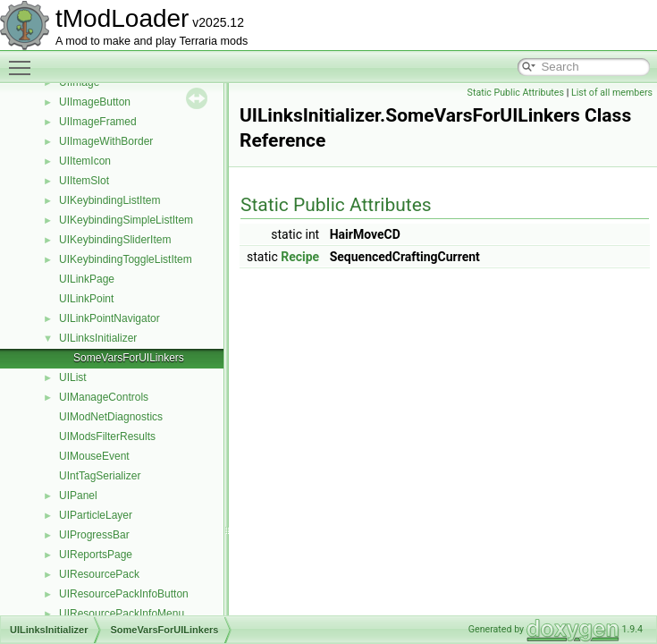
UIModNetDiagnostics (111, 417)
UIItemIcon (85, 161)
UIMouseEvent (94, 456)
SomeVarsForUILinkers (129, 358)
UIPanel (78, 496)
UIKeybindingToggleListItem (126, 259)
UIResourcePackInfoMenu (122, 614)
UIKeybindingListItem (109, 200)
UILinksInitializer (98, 338)
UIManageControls (104, 397)
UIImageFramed (98, 122)
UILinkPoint (86, 299)
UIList (73, 377)
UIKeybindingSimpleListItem (126, 220)
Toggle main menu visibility (24, 60)
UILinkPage (87, 279)
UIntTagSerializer (100, 476)
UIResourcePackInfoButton (124, 594)
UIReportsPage (96, 555)
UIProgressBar (94, 535)
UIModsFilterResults (107, 436)
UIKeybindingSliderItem (115, 240)
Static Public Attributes (516, 93)
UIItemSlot (84, 181)
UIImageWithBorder (106, 141)
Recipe (300, 257)
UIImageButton (95, 102)
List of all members (612, 93)
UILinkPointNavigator (109, 318)
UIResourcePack (99, 574)
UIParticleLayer (96, 515)
